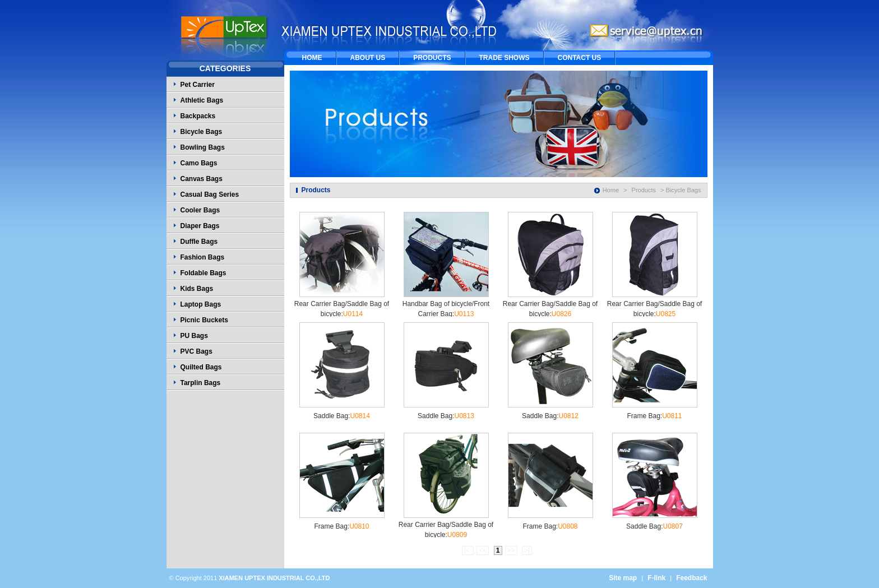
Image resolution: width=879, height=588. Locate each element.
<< (483, 550)
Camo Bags (199, 163)
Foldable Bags (203, 273)
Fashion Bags (203, 257)
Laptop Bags (201, 304)
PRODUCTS (432, 58)
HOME (312, 58)
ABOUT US (368, 58)
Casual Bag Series (210, 195)
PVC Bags (196, 351)
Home (611, 190)
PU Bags (194, 336)
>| (527, 550)
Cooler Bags (200, 210)
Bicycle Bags (202, 132)
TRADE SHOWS (505, 58)
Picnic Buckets (204, 320)
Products (644, 190)
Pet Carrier (198, 85)
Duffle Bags (199, 242)
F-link (656, 578)
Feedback (691, 578)
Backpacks (198, 116)
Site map (623, 578)
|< (468, 550)
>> (511, 550)
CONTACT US (580, 58)
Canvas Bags (202, 179)
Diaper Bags (200, 226)
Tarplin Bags (201, 383)
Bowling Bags (203, 147)
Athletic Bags (202, 100)
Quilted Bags (201, 367)
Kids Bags (197, 289)
